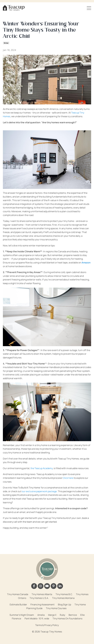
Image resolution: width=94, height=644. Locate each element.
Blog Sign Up (64, 604)
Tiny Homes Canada (18, 594)
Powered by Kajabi (47, 637)
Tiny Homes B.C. (64, 594)
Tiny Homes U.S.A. (39, 598)
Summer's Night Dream (22, 615)
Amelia (41, 615)
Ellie (82, 615)
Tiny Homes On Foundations (67, 618)
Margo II (52, 615)
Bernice (73, 615)
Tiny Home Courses (56, 608)
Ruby (62, 615)
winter (6, 43)
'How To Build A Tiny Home (26, 488)
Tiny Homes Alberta (42, 594)
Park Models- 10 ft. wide (37, 618)
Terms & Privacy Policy (47, 625)
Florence (16, 618)
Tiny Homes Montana (63, 598)
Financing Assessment (42, 604)
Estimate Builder (18, 604)
